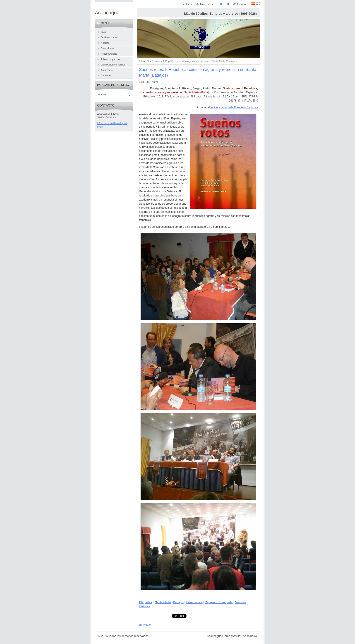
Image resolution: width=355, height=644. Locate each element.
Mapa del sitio (208, 4)
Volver (147, 625)
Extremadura (194, 602)
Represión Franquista (219, 602)
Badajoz (178, 602)
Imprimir (242, 4)
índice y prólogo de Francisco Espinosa (234, 107)
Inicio (142, 61)
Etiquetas (146, 602)
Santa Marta (163, 602)
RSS (226, 4)
